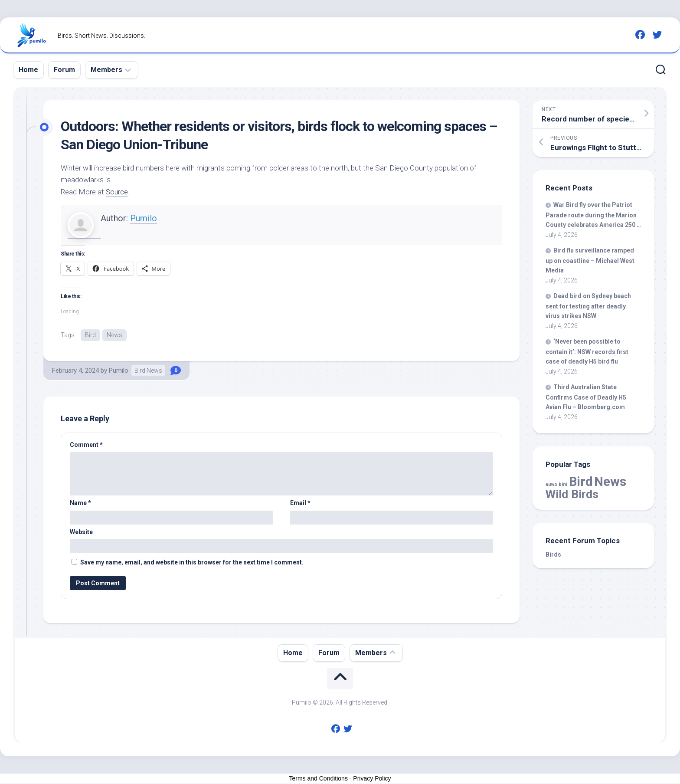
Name (80, 503)
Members (106, 70)
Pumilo (144, 218)
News (114, 335)
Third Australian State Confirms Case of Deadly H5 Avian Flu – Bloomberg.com (586, 397)
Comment (86, 445)
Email (300, 503)
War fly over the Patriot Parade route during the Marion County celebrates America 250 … (593, 215)
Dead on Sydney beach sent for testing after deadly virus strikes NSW (588, 306)
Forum (64, 70)
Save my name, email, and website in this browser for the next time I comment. (192, 563)
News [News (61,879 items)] (610, 482)
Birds (553, 554)
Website (81, 532)
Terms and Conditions (319, 779)
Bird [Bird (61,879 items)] (581, 482)
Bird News (148, 371)
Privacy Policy (372, 779)
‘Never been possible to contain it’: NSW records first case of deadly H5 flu (587, 351)
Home (28, 70)
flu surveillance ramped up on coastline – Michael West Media (590, 260)
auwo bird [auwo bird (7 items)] (557, 484)
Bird (90, 335)
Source (117, 192)
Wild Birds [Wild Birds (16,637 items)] (572, 494)
